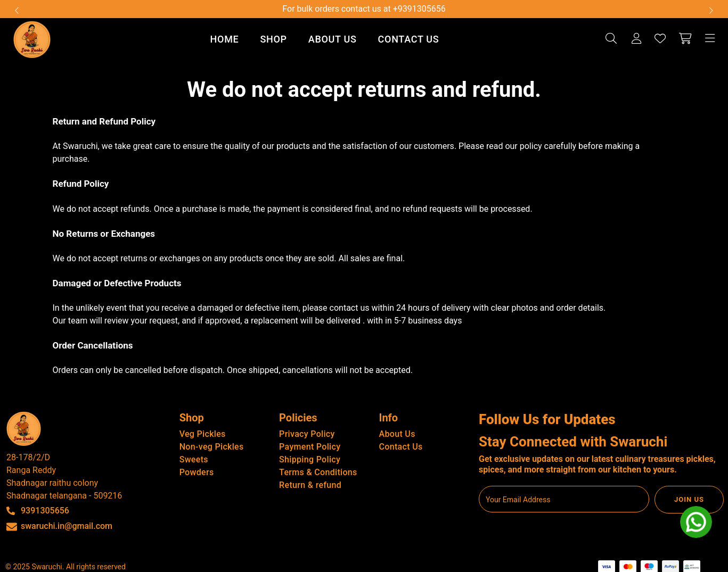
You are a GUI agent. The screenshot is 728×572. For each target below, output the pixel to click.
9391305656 (45, 511)
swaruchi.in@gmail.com (67, 526)
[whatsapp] (696, 522)
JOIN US (689, 499)
